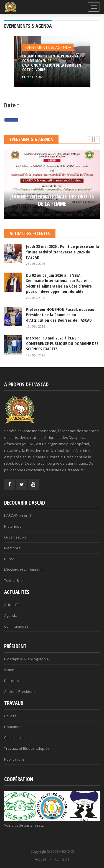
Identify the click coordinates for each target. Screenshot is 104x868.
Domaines (13, 727)
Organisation (15, 537)
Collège (10, 716)
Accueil (40, 859)
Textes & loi (14, 580)
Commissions (15, 738)
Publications (14, 759)
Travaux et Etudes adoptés (27, 748)
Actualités (12, 605)
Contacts (62, 859)
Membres (12, 548)
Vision (9, 670)
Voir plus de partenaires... (24, 825)
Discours (12, 681)
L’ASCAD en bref (18, 515)
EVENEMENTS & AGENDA (48, 47)
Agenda (11, 615)
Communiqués (16, 626)
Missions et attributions (24, 570)
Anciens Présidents (20, 691)
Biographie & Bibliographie (26, 659)
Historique (13, 526)
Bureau (10, 559)
